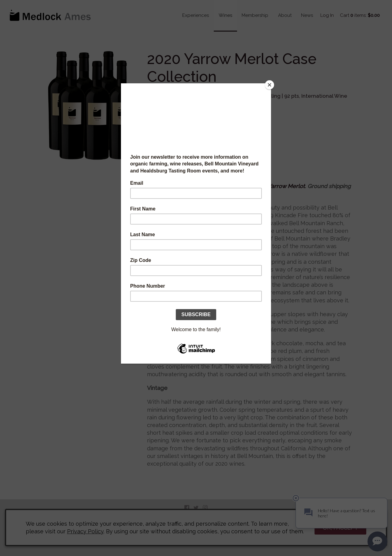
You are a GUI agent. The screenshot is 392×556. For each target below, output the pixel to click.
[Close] (269, 85)
